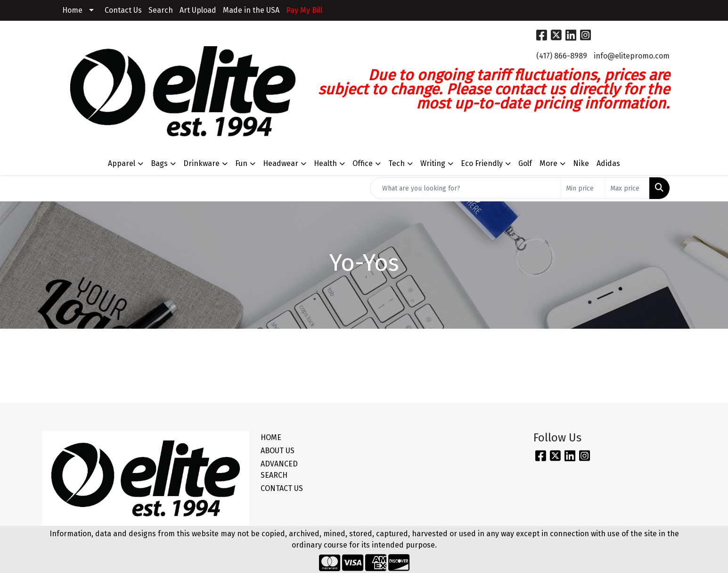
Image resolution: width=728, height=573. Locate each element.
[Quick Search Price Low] (583, 188)
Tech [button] (397, 163)
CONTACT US (282, 488)
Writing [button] (433, 163)
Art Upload (198, 10)
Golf (525, 163)
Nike (581, 163)
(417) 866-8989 (562, 56)
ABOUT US (278, 451)
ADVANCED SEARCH (279, 469)
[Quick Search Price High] (627, 188)
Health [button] (325, 163)
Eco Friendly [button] (482, 163)
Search (161, 10)
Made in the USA (251, 10)
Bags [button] (159, 163)
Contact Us (123, 10)
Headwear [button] (281, 163)
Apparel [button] (122, 163)
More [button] (548, 163)
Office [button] (363, 163)
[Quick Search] (466, 188)
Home (72, 10)
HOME (271, 437)
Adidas (608, 163)
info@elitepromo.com (632, 56)
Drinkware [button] (201, 163)
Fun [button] (241, 163)
